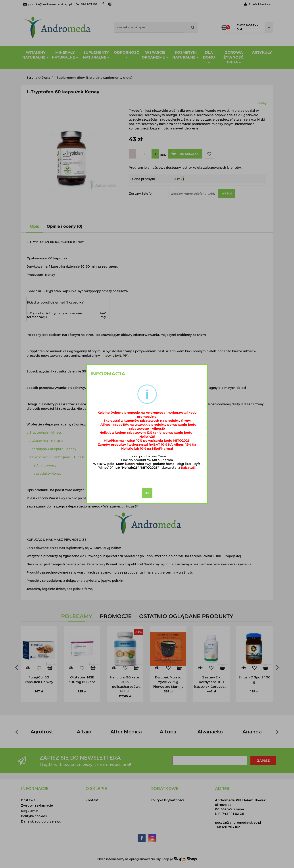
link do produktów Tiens (147, 456)
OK (147, 493)
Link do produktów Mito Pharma (147, 460)
